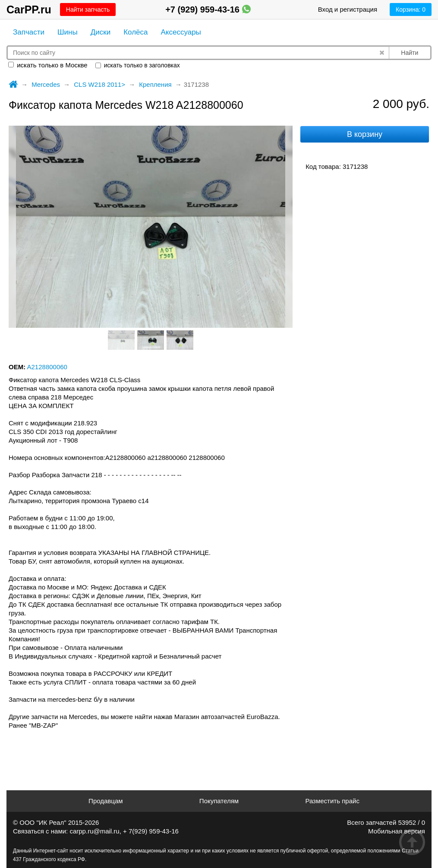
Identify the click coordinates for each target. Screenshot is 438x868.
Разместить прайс (332, 801)
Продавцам (106, 801)
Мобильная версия (397, 831)
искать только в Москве (48, 65)
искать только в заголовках (138, 65)
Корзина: (411, 10)
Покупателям (219, 801)
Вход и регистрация (348, 9)
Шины (68, 32)
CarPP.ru (29, 10)
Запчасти (29, 32)
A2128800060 (47, 367)
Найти (410, 53)
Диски (101, 32)
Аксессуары (181, 32)
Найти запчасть (88, 10)
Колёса (135, 32)
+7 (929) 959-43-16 (208, 10)
